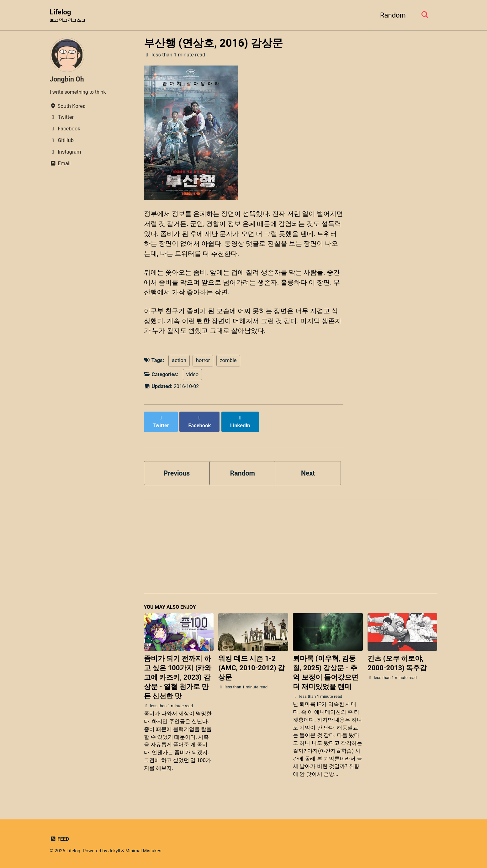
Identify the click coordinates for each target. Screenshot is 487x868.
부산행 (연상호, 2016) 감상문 (213, 43)
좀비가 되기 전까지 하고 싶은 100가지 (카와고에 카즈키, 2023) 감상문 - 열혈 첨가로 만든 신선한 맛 (178, 677)
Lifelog (69, 16)
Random (391, 15)
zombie (228, 366)
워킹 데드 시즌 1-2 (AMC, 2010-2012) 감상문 (251, 668)
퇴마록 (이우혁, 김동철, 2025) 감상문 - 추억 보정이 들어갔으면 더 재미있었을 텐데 (326, 672)
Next (308, 472)
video (192, 380)
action (179, 366)
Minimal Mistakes (145, 850)
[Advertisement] (291, 549)
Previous (177, 472)
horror (203, 366)
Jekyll (115, 850)
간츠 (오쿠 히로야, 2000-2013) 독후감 (397, 663)
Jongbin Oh (68, 79)
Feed (60, 839)
